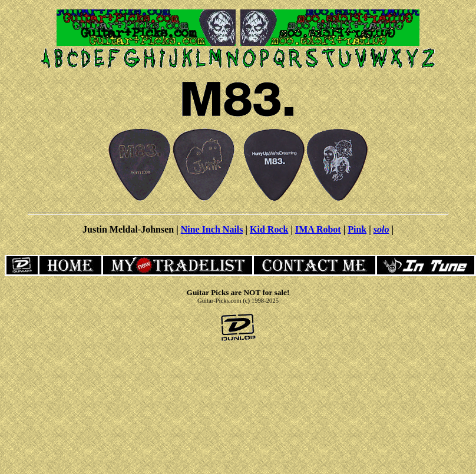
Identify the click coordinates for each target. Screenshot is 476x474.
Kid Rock (269, 229)
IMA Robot (318, 229)
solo (381, 229)
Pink (357, 229)
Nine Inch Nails (212, 229)
